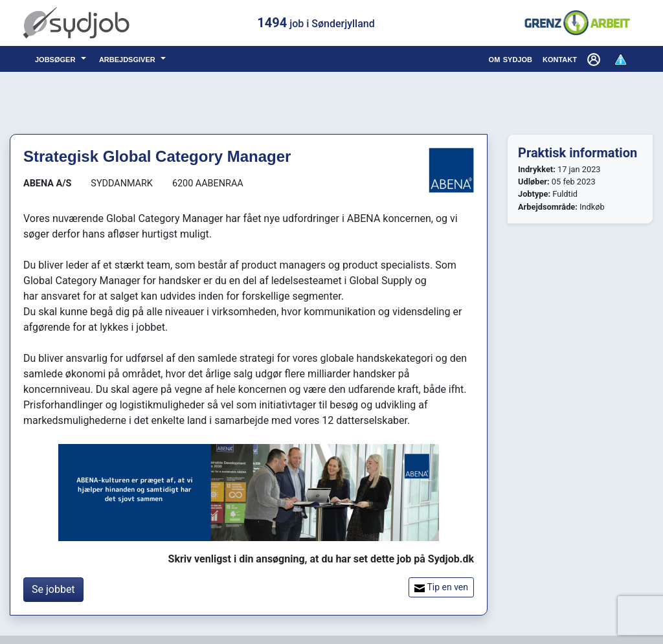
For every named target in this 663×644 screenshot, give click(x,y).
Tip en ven (441, 587)
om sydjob (511, 59)
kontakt (560, 59)
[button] (595, 59)
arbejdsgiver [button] (129, 59)
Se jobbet (53, 589)
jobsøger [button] (57, 59)
